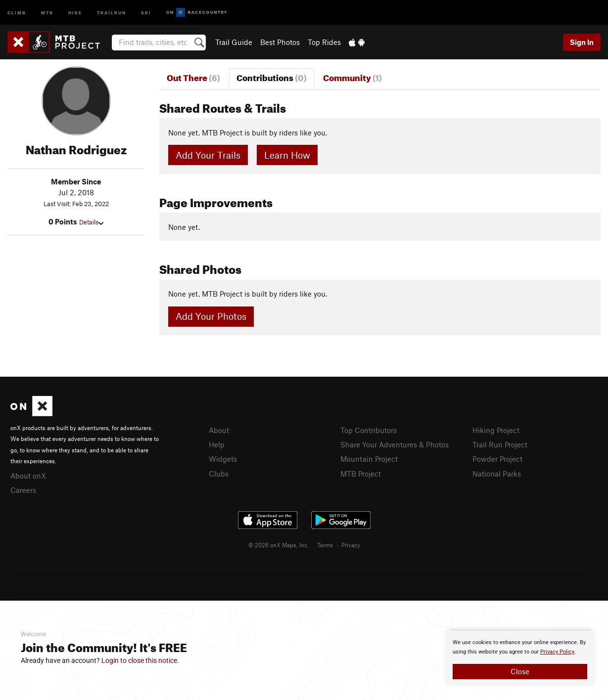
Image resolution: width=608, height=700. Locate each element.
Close (520, 671)
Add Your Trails (208, 155)
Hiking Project (496, 430)
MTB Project (361, 474)
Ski (146, 12)
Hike (75, 12)
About (219, 430)
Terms (325, 545)
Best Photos (280, 42)
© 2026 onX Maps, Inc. (279, 545)
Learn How (287, 155)
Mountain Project (369, 459)
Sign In (582, 42)
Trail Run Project (500, 444)
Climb (17, 12)
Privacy (351, 545)
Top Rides (324, 42)
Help (217, 444)
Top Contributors (369, 430)
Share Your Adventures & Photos (395, 444)
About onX (28, 476)
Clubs (219, 474)
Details (91, 222)
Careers (23, 490)
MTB (47, 12)
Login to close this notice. (140, 660)
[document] (520, 658)
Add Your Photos (211, 316)
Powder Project (497, 459)
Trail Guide (234, 42)
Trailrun (112, 12)
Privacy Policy (557, 652)
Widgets (223, 459)
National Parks (497, 474)
